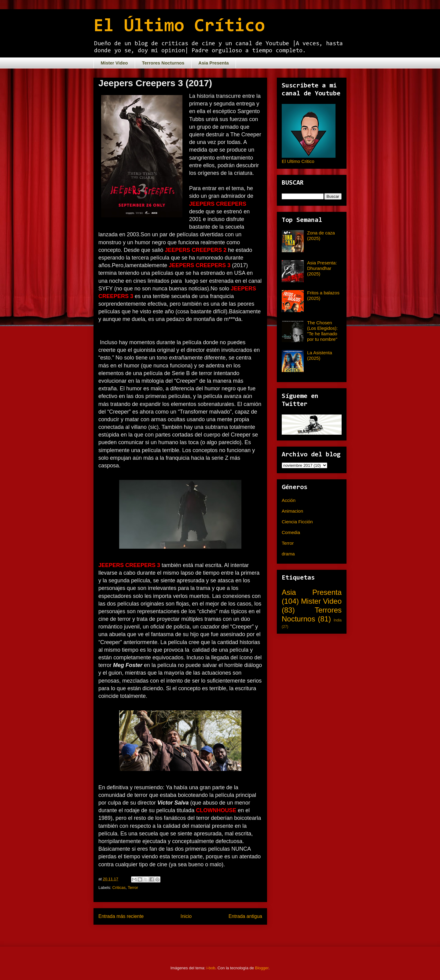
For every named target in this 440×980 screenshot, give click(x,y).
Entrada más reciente (121, 916)
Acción (289, 500)
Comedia (291, 532)
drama (288, 554)
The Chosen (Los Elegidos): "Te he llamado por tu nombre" (322, 331)
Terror (133, 888)
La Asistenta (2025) (320, 355)
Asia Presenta (213, 63)
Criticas (119, 888)
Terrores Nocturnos (163, 63)
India (338, 620)
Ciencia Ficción (297, 522)
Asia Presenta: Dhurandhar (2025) (322, 268)
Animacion (292, 511)
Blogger (262, 968)
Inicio (186, 916)
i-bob (211, 968)
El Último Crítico (179, 27)
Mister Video (114, 63)
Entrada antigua (245, 916)
